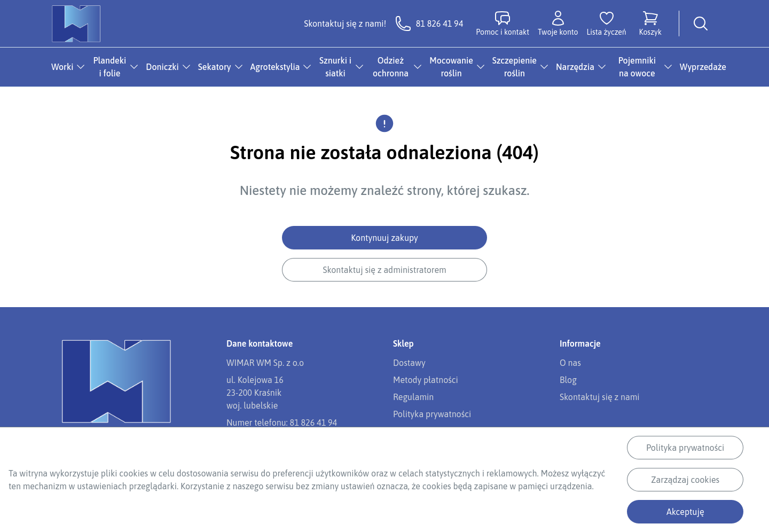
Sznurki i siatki (335, 67)
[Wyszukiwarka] (701, 24)
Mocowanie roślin (451, 67)
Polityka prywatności (685, 448)
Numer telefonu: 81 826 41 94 (282, 423)
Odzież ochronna (391, 67)
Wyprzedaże (703, 67)
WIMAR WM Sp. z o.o (265, 363)
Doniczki (162, 67)
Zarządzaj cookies (685, 480)
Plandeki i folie (110, 67)
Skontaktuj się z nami (599, 397)
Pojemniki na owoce (637, 67)
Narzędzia (575, 67)
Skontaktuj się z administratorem (384, 270)
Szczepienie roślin (515, 67)
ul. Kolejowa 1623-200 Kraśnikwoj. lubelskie (255, 393)
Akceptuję (685, 512)
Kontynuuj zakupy (384, 238)
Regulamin (413, 397)
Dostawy (409, 363)
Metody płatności (426, 380)
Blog (568, 380)
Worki (62, 67)
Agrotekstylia (275, 67)
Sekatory (215, 67)
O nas (570, 363)
